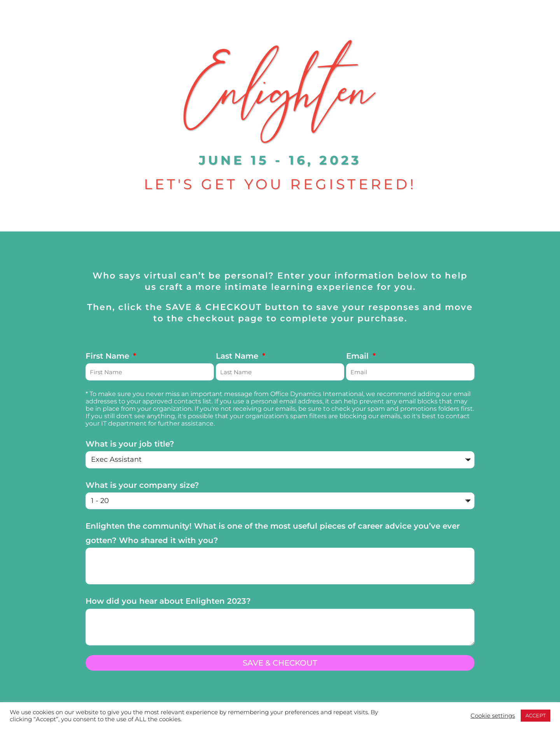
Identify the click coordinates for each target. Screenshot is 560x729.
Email (359, 356)
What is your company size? (142, 485)
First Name (108, 356)
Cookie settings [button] (493, 716)
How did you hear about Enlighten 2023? (168, 601)
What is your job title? (130, 444)
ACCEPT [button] (535, 715)
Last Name (238, 356)
